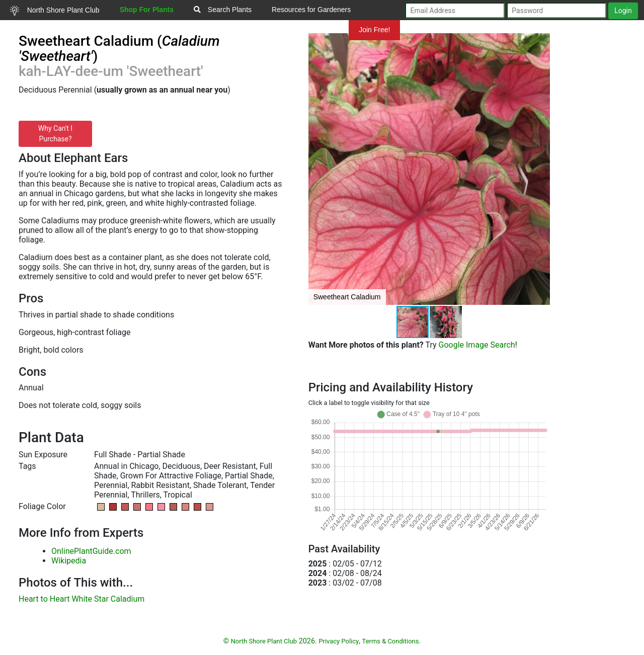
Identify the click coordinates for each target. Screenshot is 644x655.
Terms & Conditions (391, 641)
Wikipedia (69, 561)
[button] (541, 169)
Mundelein (316, 30)
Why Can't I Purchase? (55, 134)
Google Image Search (477, 345)
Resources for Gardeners (311, 10)
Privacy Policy (339, 641)
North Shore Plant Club (55, 11)
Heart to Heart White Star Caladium (82, 599)
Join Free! (374, 30)
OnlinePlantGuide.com (91, 551)
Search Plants (223, 10)
